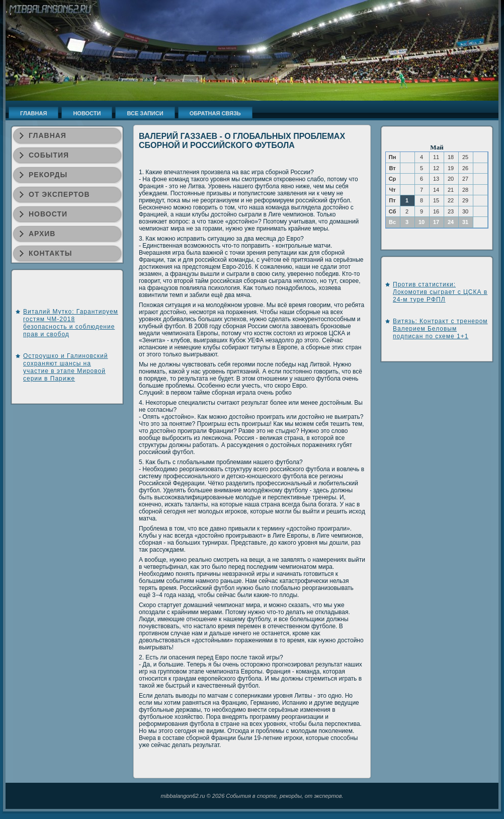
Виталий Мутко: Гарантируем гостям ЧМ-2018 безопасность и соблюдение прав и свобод (71, 323)
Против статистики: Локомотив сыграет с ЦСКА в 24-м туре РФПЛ (440, 292)
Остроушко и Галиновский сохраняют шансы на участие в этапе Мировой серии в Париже (66, 367)
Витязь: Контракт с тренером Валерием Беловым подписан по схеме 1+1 (440, 329)
